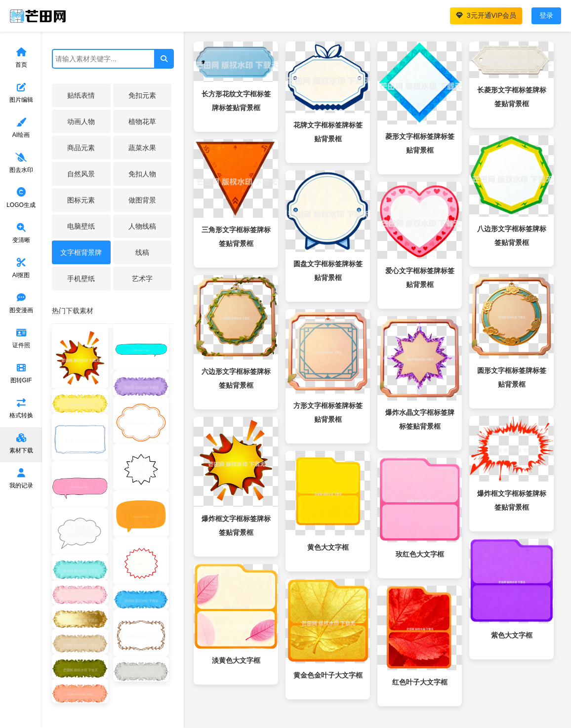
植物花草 (142, 121)
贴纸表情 (81, 95)
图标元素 (81, 200)
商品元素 (81, 148)
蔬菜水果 (142, 148)
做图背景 (142, 200)
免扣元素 (142, 95)
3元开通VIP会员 (486, 15)
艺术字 (142, 279)
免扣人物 (142, 174)
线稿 (142, 252)
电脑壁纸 (81, 226)
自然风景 (81, 174)
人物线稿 (142, 226)
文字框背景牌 (81, 252)
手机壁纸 (81, 279)
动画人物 (81, 121)
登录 (546, 15)
